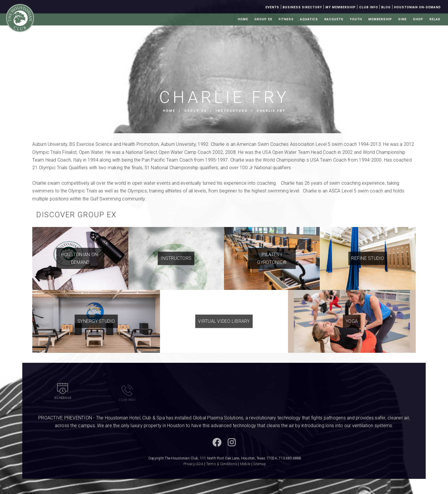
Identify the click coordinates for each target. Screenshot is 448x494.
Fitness (286, 19)
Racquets (334, 19)
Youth (356, 19)
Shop (418, 19)
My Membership (341, 7)
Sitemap (260, 464)
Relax (435, 19)
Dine (402, 19)
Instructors (232, 111)
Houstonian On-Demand (417, 7)
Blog (386, 7)
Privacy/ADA (193, 464)
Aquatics (309, 19)
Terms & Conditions (222, 464)
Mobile (245, 464)
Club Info (369, 7)
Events (272, 7)
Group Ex (263, 19)
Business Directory (302, 7)
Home (243, 19)
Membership (380, 19)
